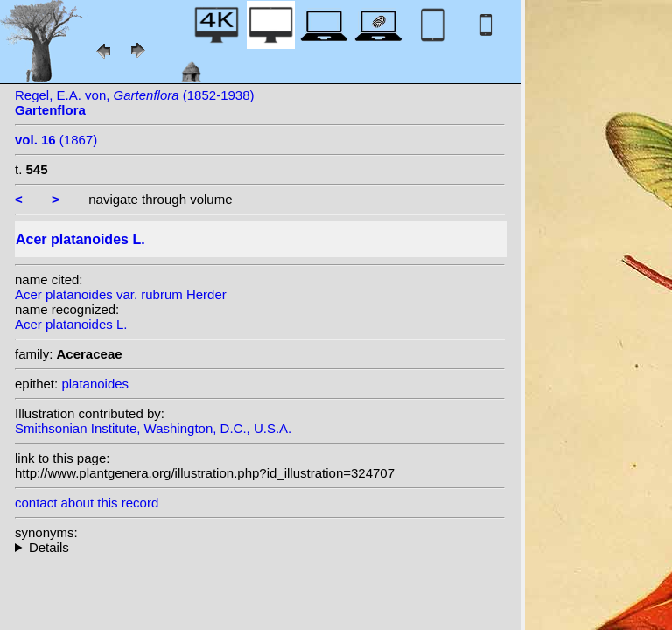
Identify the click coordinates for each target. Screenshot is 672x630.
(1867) (56, 140)
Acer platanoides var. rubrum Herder (121, 294)
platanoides (95, 384)
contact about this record (87, 503)
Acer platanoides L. (71, 324)
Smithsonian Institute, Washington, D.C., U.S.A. (153, 428)
